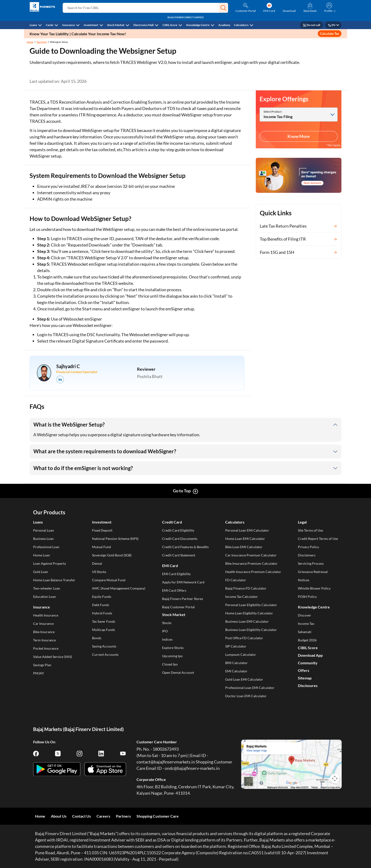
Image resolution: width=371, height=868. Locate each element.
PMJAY (39, 673)
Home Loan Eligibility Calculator (249, 613)
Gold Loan (41, 572)
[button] (223, 8)
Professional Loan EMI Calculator (250, 688)
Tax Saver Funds (104, 621)
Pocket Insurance (46, 648)
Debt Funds (101, 605)
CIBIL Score (170, 25)
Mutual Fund (102, 547)
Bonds (97, 638)
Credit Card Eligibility (178, 530)
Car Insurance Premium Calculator (251, 555)
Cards (50, 25)
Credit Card (172, 522)
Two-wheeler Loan (47, 588)
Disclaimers (307, 555)
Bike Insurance (44, 632)
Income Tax (306, 623)
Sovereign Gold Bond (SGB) (112, 555)
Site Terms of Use (310, 530)
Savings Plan (42, 665)
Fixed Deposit (102, 530)
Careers (103, 816)
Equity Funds (102, 597)
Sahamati (305, 632)
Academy (224, 25)
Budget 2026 (307, 640)
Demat (97, 563)
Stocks (167, 623)
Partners (123, 816)
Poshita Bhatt (150, 376)
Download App (310, 655)
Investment (91, 25)
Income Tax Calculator (242, 597)
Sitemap (305, 678)
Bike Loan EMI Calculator (244, 547)
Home (30, 42)
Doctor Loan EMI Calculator (246, 696)
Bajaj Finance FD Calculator (246, 588)
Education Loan (44, 597)
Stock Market (116, 25)
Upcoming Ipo (172, 656)
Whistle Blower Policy (314, 588)
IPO (165, 631)
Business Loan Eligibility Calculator (251, 630)
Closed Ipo (170, 664)
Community (308, 663)
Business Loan (43, 539)
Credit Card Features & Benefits (185, 547)
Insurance (68, 25)
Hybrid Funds (102, 613)
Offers (304, 670)
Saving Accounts (104, 646)
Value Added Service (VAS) (53, 657)
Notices (304, 580)
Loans (33, 25)
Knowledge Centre (198, 25)
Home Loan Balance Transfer (54, 580)
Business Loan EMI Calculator (247, 621)
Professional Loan (46, 547)
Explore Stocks (173, 648)
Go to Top (182, 491)
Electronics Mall (144, 25)
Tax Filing (42, 42)
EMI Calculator (236, 671)
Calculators (241, 25)
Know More (299, 136)
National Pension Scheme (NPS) (115, 539)
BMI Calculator (236, 663)
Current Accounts (105, 654)
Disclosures (308, 685)
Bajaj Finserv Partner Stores (183, 599)
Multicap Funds (104, 630)
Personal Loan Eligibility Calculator (251, 605)
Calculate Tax (330, 33)
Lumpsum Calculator (241, 654)
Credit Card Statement (179, 555)
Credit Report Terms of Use (318, 539)
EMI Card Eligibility (176, 574)
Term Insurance (44, 640)
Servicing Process (311, 563)
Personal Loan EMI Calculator (247, 530)
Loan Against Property (50, 563)
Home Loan (42, 555)
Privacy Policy (308, 547)
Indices (167, 639)
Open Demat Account (178, 672)
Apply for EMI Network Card (183, 582)
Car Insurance (43, 623)
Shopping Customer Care (158, 816)
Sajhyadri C (68, 366)
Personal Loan (44, 530)
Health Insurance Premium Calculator (253, 572)
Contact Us (82, 816)
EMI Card (170, 566)
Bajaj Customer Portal (178, 607)
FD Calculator (236, 580)
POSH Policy (307, 597)
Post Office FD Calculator (244, 638)
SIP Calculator (236, 646)
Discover (305, 615)
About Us (59, 816)
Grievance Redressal (313, 572)
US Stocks (99, 572)
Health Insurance (46, 615)
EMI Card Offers (174, 590)
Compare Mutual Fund (109, 580)
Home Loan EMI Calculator (245, 539)
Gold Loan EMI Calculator (244, 679)
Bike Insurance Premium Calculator (251, 563)
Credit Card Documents (180, 539)
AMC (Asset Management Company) (119, 588)
